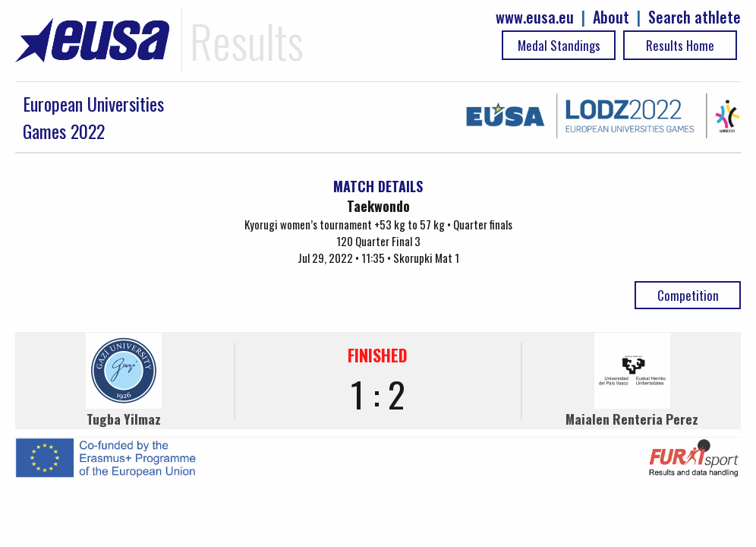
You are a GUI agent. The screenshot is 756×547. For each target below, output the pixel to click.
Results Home (680, 45)
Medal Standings (559, 45)
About (611, 17)
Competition (688, 295)
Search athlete (695, 17)
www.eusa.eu (535, 17)
